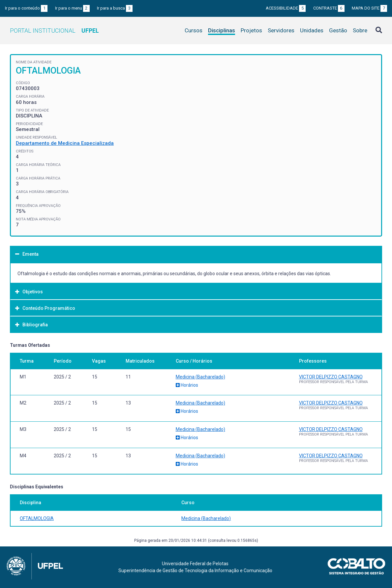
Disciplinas (222, 30)
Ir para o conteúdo (26, 8)
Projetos (251, 30)
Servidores (281, 30)
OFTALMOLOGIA (37, 518)
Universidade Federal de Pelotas (195, 564)
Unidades (312, 30)
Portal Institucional (54, 31)
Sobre (360, 30)
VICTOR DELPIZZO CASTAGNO (331, 377)
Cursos (194, 30)
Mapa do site (369, 8)
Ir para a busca (115, 8)
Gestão (338, 30)
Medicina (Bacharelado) (200, 377)
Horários (187, 385)
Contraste (329, 8)
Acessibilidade (286, 8)
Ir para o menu (72, 8)
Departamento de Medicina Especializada (65, 143)
